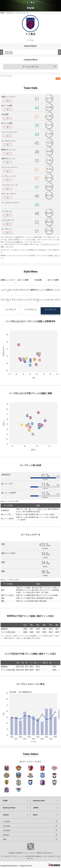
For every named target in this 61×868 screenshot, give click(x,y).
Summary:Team (39, 801)
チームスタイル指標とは (14, 242)
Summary (6, 835)
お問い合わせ (48, 853)
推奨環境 (19, 853)
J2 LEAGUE (6, 826)
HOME (2, 13)
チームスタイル (30, 66)
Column (6, 815)
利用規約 (12, 853)
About (35, 815)
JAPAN (35, 808)
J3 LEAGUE (6, 830)
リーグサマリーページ (48, 244)
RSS (58, 79)
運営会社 (40, 853)
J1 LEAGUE (6, 822)
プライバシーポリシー (29, 853)
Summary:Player (9, 808)
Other (5, 839)
